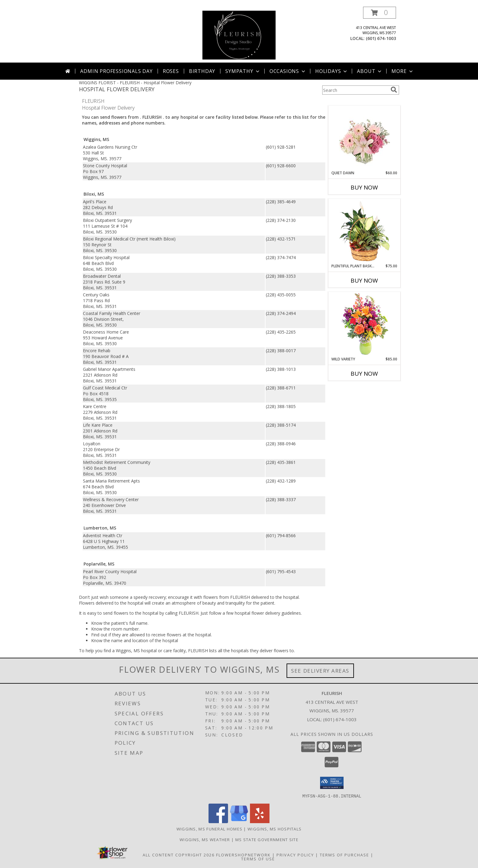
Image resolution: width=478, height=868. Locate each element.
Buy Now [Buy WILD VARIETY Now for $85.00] (364, 374)
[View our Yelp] (260, 821)
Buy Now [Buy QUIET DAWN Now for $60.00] (364, 187)
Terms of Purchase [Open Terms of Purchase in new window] (344, 855)
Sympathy (243, 71)
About (370, 71)
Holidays (332, 71)
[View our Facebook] (218, 821)
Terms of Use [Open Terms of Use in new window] (258, 859)
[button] (380, 13)
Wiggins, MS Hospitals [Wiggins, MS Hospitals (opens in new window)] (275, 829)
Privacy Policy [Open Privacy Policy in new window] (295, 855)
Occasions (288, 71)
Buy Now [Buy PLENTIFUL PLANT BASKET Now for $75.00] (364, 280)
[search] (394, 90)
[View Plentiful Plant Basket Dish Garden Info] (364, 231)
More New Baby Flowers (355, 391)
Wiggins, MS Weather (205, 839)
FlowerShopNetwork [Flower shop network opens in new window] (243, 855)
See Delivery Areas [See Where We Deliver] (320, 671)
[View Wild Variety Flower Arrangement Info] (364, 324)
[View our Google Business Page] (239, 821)
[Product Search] (355, 90)
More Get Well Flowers (355, 101)
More (403, 71)
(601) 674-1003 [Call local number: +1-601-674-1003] (381, 38)
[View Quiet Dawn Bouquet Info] (364, 138)
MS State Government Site (267, 839)
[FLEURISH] (239, 35)
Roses (171, 71)
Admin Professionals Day (116, 71)
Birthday (202, 71)
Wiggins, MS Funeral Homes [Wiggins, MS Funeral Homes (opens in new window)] (210, 829)
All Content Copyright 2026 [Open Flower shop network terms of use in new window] (179, 855)
